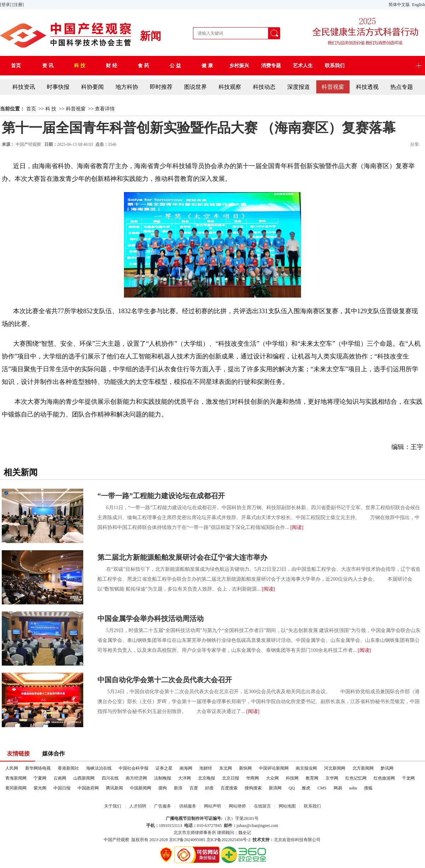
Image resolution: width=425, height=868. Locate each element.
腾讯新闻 (114, 788)
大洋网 (185, 778)
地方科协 (127, 87)
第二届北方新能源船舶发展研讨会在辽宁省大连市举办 (182, 557)
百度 (194, 788)
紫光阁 (40, 788)
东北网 (226, 768)
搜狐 (368, 788)
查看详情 (105, 109)
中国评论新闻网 (274, 768)
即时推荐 (161, 87)
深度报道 (299, 87)
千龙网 (408, 778)
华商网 (253, 778)
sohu (353, 788)
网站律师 (237, 806)
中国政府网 (88, 788)
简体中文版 (400, 5)
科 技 (51, 109)
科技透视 (367, 87)
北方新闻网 (363, 768)
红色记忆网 (356, 778)
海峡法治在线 (99, 768)
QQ (292, 788)
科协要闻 (92, 87)
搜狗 (163, 788)
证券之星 (164, 768)
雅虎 (306, 788)
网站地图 (287, 806)
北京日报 (231, 778)
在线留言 (262, 806)
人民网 (12, 768)
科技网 (292, 778)
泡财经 (206, 768)
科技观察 (230, 87)
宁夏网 (40, 778)
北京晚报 (206, 778)
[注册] (19, 5)
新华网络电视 (38, 768)
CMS (322, 788)
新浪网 (275, 788)
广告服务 (163, 806)
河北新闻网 (335, 768)
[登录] (6, 5)
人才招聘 (138, 806)
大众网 (272, 778)
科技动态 (264, 87)
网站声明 (212, 806)
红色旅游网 (384, 778)
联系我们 (312, 806)
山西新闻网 (84, 778)
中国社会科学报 (134, 768)
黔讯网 (387, 768)
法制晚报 (163, 778)
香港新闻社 (68, 768)
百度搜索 (229, 788)
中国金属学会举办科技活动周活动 (151, 619)
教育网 (312, 778)
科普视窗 (333, 87)
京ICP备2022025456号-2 (229, 840)
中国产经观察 (117, 840)
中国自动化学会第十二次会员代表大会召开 (165, 680)
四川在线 (110, 778)
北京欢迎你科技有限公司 (297, 840)
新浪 (178, 788)
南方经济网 (136, 778)
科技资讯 (24, 87)
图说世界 (195, 87)
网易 (338, 788)
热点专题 (402, 87)
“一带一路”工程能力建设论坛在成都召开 (161, 496)
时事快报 (58, 87)
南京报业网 (306, 768)
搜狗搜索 (253, 788)
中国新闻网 (141, 788)
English (418, 5)
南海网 (186, 768)
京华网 (332, 778)
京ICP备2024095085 (187, 840)
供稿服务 (188, 806)
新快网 (245, 768)
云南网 (60, 778)
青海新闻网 (16, 778)
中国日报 (62, 788)
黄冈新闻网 (16, 788)
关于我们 (113, 806)
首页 (31, 109)
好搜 (209, 788)
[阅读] (297, 527)
